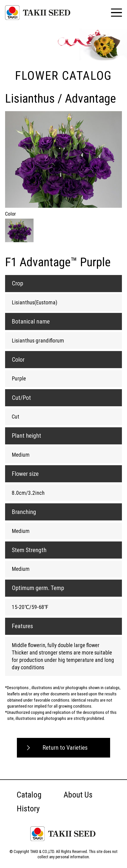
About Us (78, 795)
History (28, 809)
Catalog (29, 795)
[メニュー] (116, 13)
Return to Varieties (65, 748)
